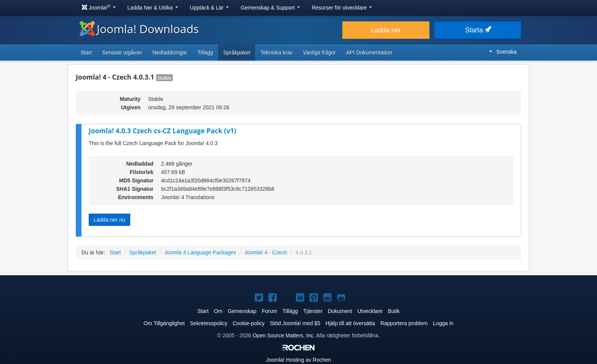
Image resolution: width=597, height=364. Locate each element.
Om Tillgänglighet (164, 323)
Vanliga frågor (319, 53)
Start (86, 53)
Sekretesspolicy (209, 323)
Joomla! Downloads (139, 29)
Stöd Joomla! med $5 (295, 323)
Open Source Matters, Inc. (283, 335)
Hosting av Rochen (298, 360)
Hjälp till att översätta (350, 323)
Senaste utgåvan (122, 53)
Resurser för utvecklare (342, 8)
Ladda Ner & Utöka (153, 8)
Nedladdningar (170, 53)
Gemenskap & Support (270, 8)
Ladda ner (386, 30)
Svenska (503, 52)
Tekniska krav (277, 53)
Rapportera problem (404, 323)
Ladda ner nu (109, 220)
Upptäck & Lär (210, 8)
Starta (478, 30)
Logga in (443, 323)
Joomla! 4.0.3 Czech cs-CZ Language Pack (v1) (162, 131)
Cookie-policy (249, 323)
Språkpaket (237, 53)
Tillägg (205, 53)
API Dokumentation (369, 53)
